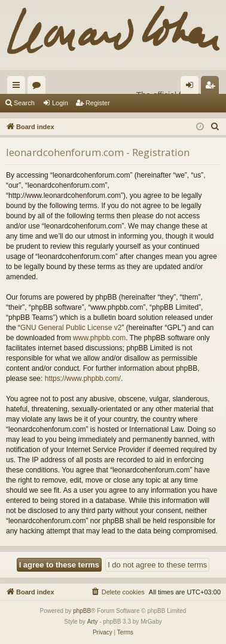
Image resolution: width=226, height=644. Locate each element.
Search (24, 103)
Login (60, 103)
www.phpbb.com (99, 338)
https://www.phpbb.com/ (83, 379)
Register (98, 103)
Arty (93, 622)
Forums (39, 87)
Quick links (19, 87)
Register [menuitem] (213, 87)
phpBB (82, 611)
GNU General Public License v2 (71, 328)
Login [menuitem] (192, 87)
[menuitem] (215, 127)
